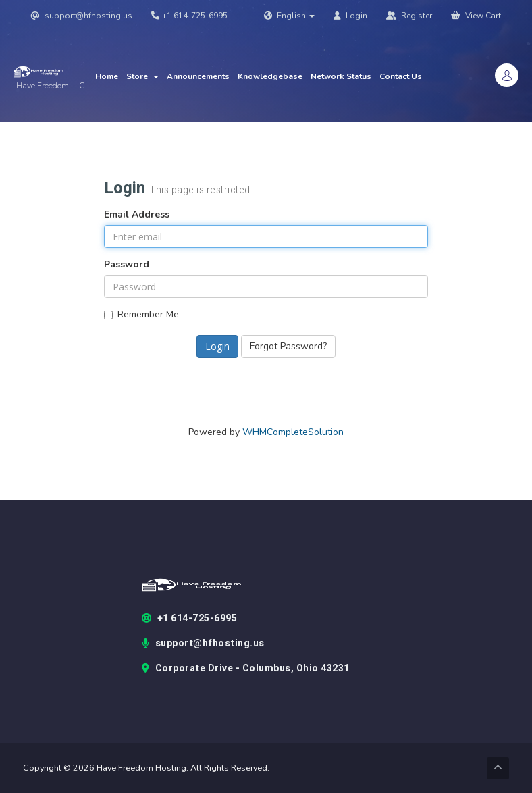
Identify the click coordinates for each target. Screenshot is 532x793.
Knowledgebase (270, 76)
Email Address (137, 214)
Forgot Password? (288, 346)
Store (142, 76)
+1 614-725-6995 (189, 16)
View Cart (476, 16)
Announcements (198, 76)
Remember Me (141, 314)
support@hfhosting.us (82, 16)
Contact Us (401, 76)
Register (409, 16)
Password (127, 264)
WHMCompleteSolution (293, 432)
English (289, 16)
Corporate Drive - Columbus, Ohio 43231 (246, 669)
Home (107, 76)
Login (350, 16)
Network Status (341, 76)
